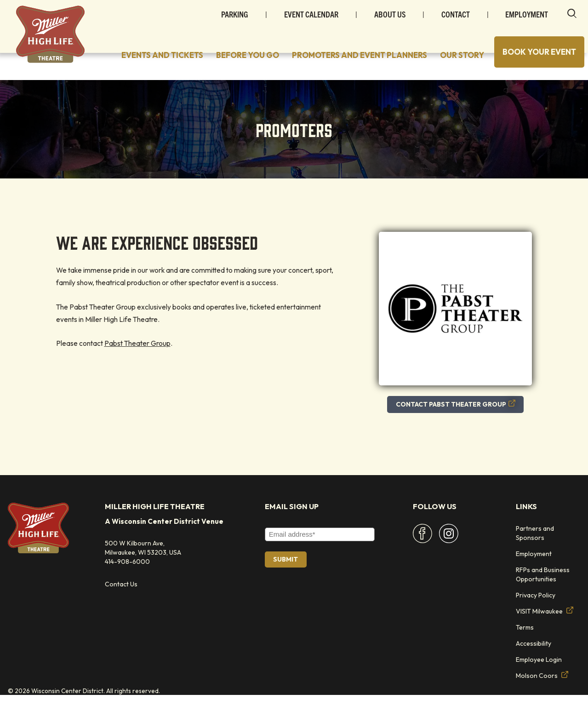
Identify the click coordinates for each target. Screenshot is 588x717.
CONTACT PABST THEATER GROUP (456, 426)
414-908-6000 (127, 583)
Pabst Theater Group (137, 365)
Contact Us (121, 606)
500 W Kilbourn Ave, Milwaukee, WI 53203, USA (143, 569)
